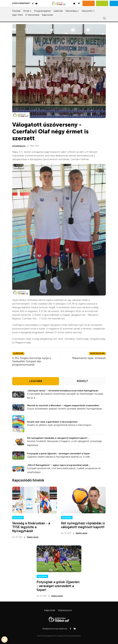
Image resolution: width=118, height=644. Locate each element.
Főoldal (16, 11)
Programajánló (42, 11)
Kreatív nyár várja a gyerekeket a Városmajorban (52, 422)
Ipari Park (17, 15)
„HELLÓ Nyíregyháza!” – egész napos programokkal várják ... (59, 465)
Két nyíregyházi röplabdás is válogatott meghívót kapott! (83, 525)
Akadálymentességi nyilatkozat (55, 629)
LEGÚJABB (36, 381)
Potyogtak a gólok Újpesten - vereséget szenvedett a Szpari (59, 453)
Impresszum (65, 610)
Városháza (71, 11)
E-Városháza (32, 15)
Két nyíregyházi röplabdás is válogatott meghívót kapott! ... (58, 438)
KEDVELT (82, 381)
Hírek (26, 11)
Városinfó (87, 11)
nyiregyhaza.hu (19, 146)
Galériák (58, 11)
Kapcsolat (47, 15)
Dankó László (33, 537)
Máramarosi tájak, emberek (89, 358)
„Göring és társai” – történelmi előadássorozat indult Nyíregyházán (63, 391)
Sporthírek (18, 518)
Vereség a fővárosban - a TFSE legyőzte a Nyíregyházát (31, 527)
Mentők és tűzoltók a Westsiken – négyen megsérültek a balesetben (63, 405)
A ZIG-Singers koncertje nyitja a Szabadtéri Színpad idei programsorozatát (32, 361)
